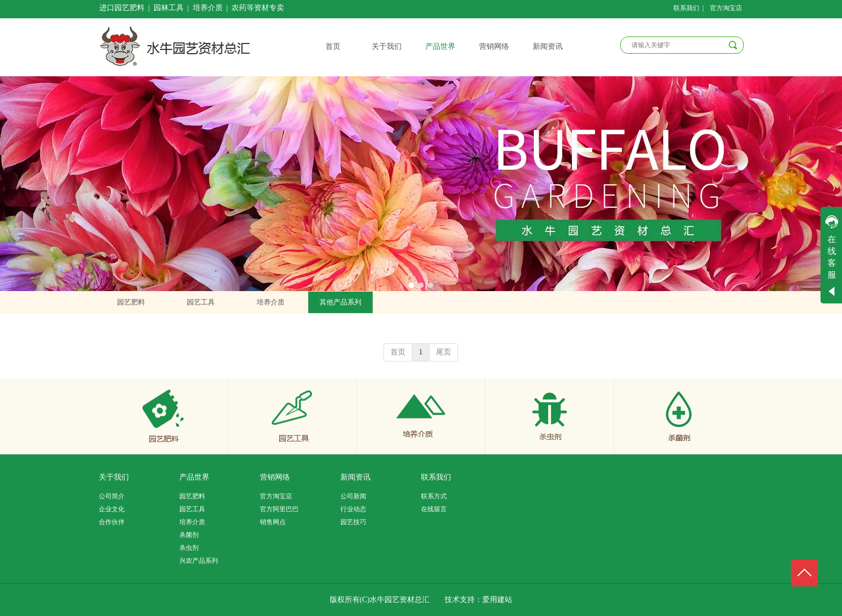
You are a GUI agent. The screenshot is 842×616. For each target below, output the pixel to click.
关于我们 (114, 477)
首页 (398, 352)
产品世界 (194, 477)
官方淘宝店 (276, 496)
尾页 (444, 352)
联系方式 (434, 496)
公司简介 (112, 496)
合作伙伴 (112, 522)
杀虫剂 (189, 548)
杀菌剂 (189, 535)
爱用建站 (497, 600)
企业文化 (112, 509)
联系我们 (436, 477)
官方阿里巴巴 (279, 509)
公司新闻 (353, 496)
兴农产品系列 (199, 561)
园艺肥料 (192, 496)
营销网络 (275, 477)
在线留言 (434, 509)
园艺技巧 (353, 522)
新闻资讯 (355, 477)
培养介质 (192, 522)
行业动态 (353, 509)
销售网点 (273, 522)
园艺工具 (192, 509)
